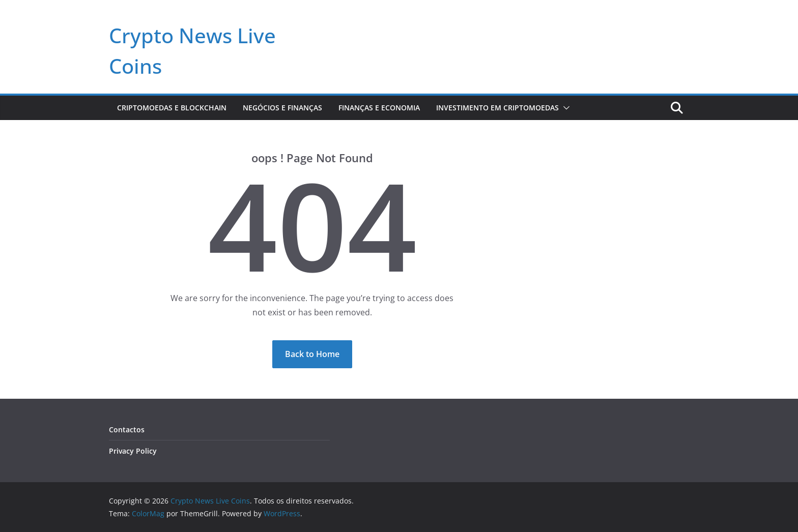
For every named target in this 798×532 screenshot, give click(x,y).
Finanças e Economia (379, 108)
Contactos (127, 430)
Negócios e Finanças (282, 108)
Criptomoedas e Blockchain (172, 108)
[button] (564, 108)
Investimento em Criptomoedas (497, 108)
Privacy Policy (133, 451)
